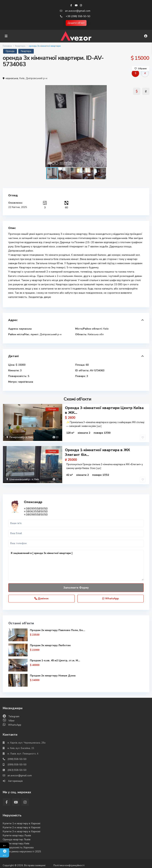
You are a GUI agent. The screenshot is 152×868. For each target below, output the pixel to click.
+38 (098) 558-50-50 (78, 16)
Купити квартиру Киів (16, 841)
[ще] (99, 426)
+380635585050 (36, 509)
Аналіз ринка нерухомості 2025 (22, 849)
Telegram (14, 714)
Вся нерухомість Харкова (18, 845)
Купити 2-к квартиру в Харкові (22, 825)
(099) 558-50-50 (17, 762)
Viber (11, 718)
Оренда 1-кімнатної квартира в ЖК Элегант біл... (97, 451)
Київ (22, 78)
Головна (7, 46)
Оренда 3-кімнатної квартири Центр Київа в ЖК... (104, 410)
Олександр (33, 500)
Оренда (10, 51)
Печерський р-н (18, 437)
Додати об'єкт (76, 23)
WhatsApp (110, 596)
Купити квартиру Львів (17, 833)
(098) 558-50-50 (17, 757)
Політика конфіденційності (69, 863)
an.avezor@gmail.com (78, 11)
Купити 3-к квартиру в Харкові (22, 829)
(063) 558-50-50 (17, 768)
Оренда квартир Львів (17, 837)
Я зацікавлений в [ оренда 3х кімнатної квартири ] (76, 563)
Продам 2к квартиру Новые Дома (53, 673)
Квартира (20, 46)
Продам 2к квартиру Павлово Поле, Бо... (57, 628)
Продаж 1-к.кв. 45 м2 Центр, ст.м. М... (55, 658)
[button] (146, 126)
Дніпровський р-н (36, 78)
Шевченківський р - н (21, 478)
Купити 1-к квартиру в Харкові (22, 821)
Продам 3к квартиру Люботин (50, 643)
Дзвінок (42, 596)
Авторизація (15, 779)
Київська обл (96, 334)
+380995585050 (36, 506)
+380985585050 (36, 512)
